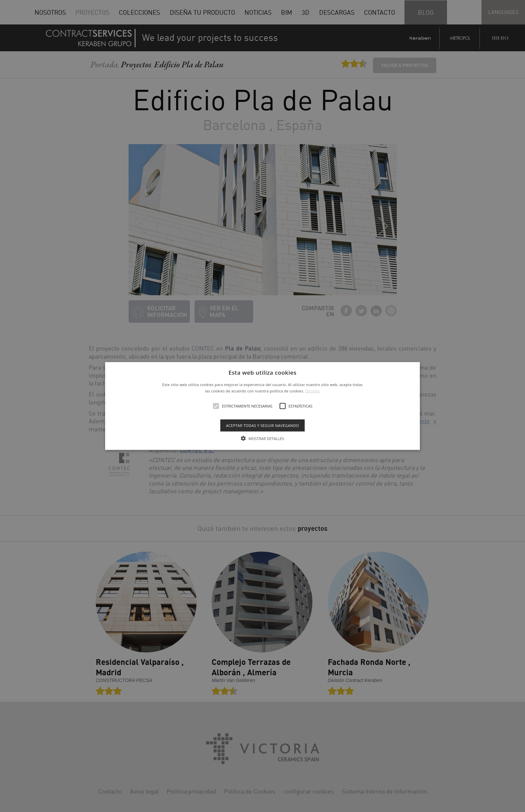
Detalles (313, 391)
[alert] (262, 406)
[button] (263, 406)
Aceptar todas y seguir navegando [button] (262, 425)
